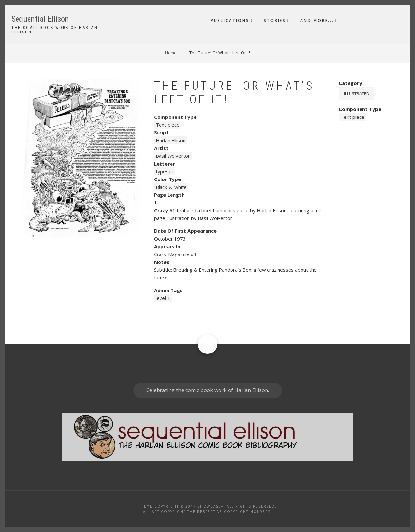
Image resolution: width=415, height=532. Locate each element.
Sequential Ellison (40, 19)
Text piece (168, 125)
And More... (317, 21)
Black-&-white (171, 187)
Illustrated (357, 93)
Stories (275, 21)
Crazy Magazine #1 (175, 254)
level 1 (163, 298)
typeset (165, 171)
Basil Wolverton (173, 156)
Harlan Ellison (171, 140)
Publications (230, 21)
